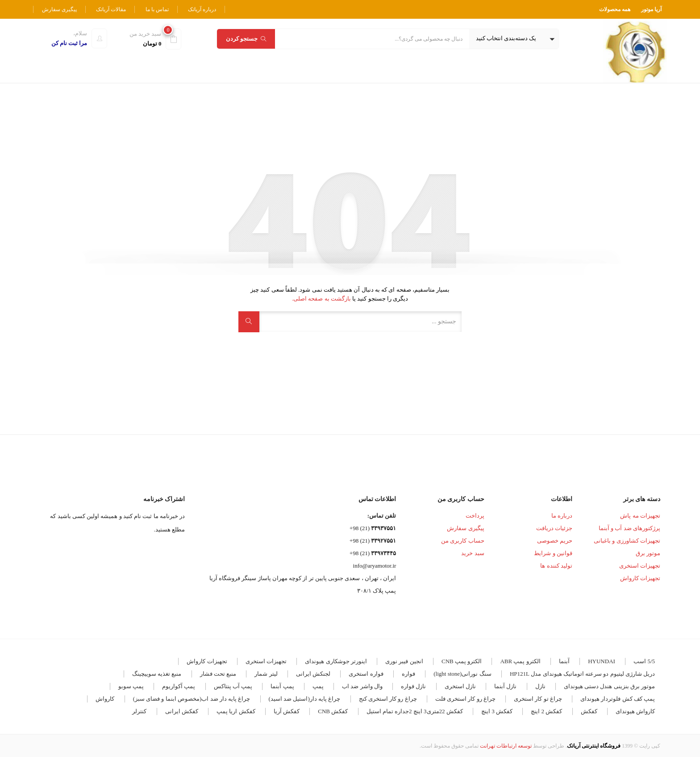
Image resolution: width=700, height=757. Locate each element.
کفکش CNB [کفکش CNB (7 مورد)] (333, 711)
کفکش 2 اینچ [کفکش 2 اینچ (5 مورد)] (546, 711)
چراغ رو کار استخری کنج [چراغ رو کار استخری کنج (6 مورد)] (388, 699)
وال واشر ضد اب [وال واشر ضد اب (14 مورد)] (362, 686)
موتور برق (648, 553)
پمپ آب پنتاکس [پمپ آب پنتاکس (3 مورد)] (233, 686)
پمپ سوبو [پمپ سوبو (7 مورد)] (131, 686)
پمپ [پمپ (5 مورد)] (318, 686)
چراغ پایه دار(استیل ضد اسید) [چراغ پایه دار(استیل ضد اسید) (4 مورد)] (305, 699)
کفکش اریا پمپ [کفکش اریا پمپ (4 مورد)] (236, 711)
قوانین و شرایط (553, 553)
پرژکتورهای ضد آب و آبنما (629, 528)
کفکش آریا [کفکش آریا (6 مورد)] (287, 711)
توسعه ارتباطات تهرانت (506, 746)
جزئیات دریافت (554, 528)
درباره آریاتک (202, 9)
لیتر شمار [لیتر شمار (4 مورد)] (266, 674)
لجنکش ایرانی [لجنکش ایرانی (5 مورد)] (313, 674)
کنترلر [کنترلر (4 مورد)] (139, 711)
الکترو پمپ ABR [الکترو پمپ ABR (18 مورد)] (520, 661)
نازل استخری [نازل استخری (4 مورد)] (460, 686)
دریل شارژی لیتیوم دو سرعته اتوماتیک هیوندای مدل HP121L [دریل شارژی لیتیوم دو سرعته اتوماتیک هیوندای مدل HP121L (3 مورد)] (582, 674)
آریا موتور (651, 9)
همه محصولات (615, 9)
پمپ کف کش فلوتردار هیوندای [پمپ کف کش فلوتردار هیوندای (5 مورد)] (618, 699)
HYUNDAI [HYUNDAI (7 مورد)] (602, 661)
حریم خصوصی (555, 541)
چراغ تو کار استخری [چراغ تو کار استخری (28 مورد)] (538, 699)
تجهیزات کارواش (640, 578)
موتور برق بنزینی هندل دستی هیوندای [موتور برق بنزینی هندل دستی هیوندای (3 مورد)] (609, 686)
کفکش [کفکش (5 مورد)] (589, 711)
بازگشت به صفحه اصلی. (321, 299)
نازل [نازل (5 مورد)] (540, 686)
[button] (514, 39)
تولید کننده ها (556, 566)
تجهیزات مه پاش (640, 516)
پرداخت (475, 516)
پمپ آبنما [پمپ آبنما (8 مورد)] (282, 686)
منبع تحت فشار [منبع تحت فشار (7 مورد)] (218, 674)
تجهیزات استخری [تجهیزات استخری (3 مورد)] (266, 661)
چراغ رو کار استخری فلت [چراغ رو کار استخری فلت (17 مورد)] (465, 699)
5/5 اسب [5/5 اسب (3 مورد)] (644, 661)
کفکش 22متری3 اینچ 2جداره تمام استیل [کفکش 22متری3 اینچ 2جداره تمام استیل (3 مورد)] (415, 711)
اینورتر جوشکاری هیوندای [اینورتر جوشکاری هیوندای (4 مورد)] (336, 661)
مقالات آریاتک (111, 9)
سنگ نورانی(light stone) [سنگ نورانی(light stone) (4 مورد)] (462, 674)
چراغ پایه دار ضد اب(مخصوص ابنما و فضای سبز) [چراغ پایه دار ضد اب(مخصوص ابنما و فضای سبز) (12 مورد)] (192, 699)
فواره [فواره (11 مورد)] (408, 674)
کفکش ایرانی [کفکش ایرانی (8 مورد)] (182, 711)
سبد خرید (473, 553)
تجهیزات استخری (640, 566)
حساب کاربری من (463, 541)
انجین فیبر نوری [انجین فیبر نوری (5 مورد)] (404, 661)
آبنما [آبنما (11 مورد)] (564, 661)
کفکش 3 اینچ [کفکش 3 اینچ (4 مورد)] (497, 711)
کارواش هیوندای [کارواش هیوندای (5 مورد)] (635, 711)
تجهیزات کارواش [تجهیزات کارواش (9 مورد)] (207, 661)
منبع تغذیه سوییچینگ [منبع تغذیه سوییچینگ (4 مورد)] (157, 674)
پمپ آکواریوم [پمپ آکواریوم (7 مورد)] (179, 686)
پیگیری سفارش (59, 9)
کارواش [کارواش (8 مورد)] (105, 699)
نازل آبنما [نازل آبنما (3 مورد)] (505, 686)
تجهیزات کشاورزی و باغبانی (627, 541)
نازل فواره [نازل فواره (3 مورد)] (413, 686)
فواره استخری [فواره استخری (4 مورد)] (366, 674)
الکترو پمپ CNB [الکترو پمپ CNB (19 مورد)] (462, 661)
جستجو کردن (246, 39)
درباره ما (562, 516)
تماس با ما (157, 9)
